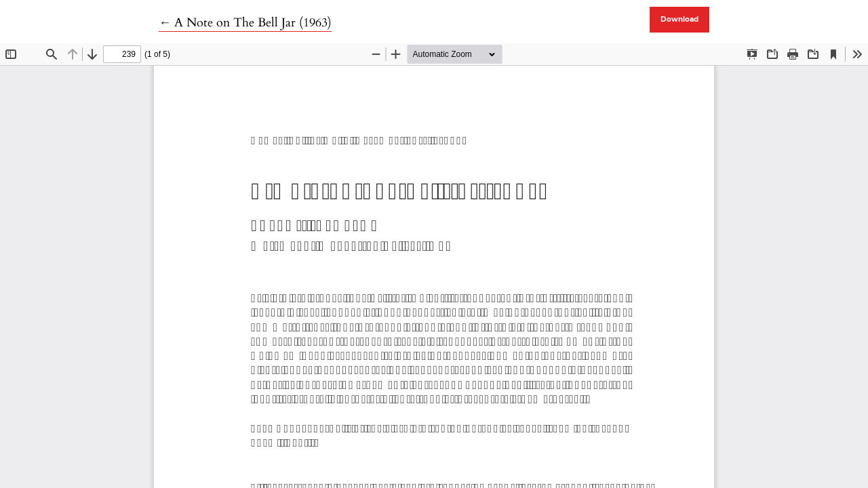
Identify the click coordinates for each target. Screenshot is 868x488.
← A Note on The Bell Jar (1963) (245, 23)
